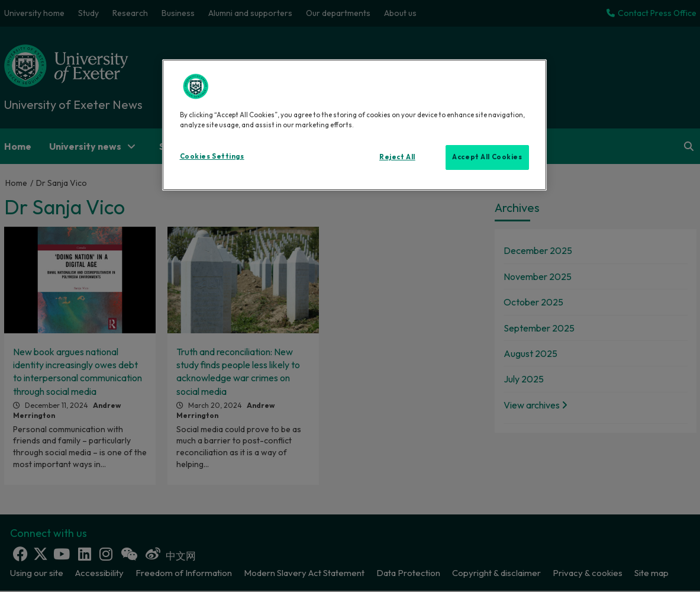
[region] (354, 125)
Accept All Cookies (487, 157)
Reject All (397, 157)
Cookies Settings (212, 156)
